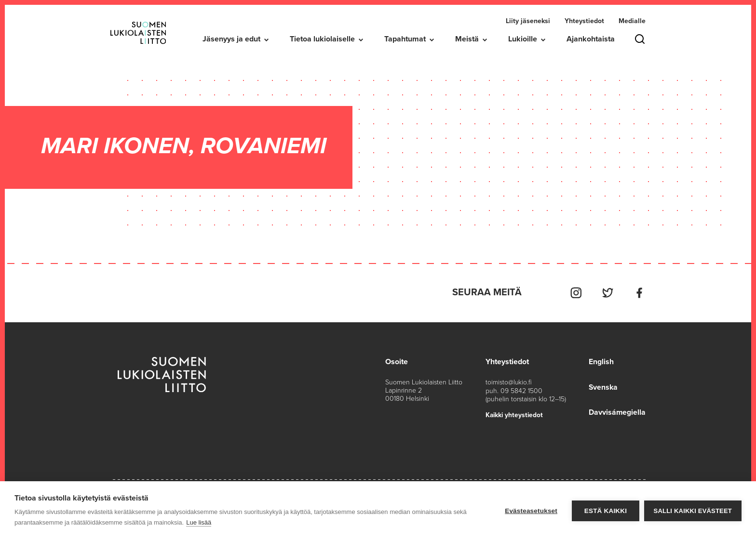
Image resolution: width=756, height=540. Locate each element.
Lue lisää (199, 522)
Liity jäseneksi (528, 21)
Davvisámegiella (617, 411)
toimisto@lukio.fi (509, 381)
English (601, 361)
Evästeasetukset (531, 511)
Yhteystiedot (584, 21)
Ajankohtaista (591, 39)
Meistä (467, 39)
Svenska (603, 386)
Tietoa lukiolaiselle (322, 39)
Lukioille (523, 39)
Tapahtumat (405, 39)
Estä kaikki (605, 511)
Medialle (632, 21)
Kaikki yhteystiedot (515, 414)
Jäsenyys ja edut (231, 39)
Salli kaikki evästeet (693, 511)
